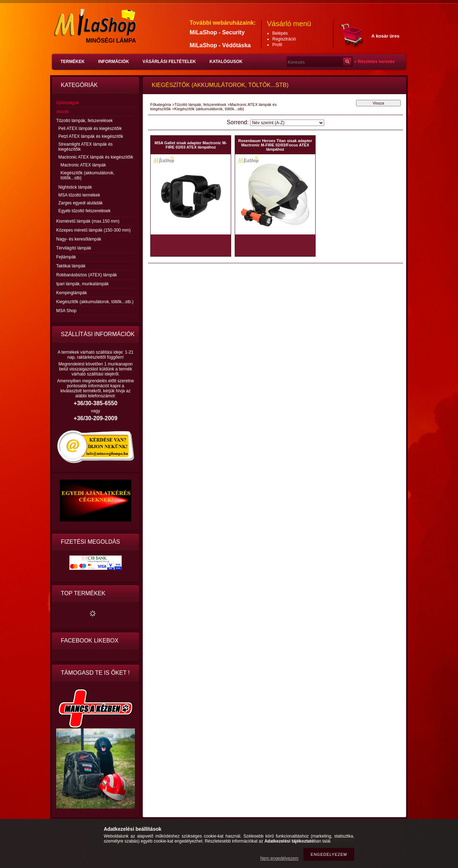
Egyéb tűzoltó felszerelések (84, 211)
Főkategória (161, 105)
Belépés (280, 33)
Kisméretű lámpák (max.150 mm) (88, 221)
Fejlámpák (66, 257)
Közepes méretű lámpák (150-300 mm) (93, 230)
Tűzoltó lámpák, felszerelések (201, 105)
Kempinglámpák (72, 293)
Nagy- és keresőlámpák (79, 239)
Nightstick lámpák (75, 187)
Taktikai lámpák (71, 266)
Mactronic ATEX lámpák (83, 165)
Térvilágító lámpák (74, 248)
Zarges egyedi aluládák (81, 203)
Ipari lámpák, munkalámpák (82, 284)
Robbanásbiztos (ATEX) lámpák (87, 275)
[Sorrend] (287, 123)
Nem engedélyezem (279, 858)
